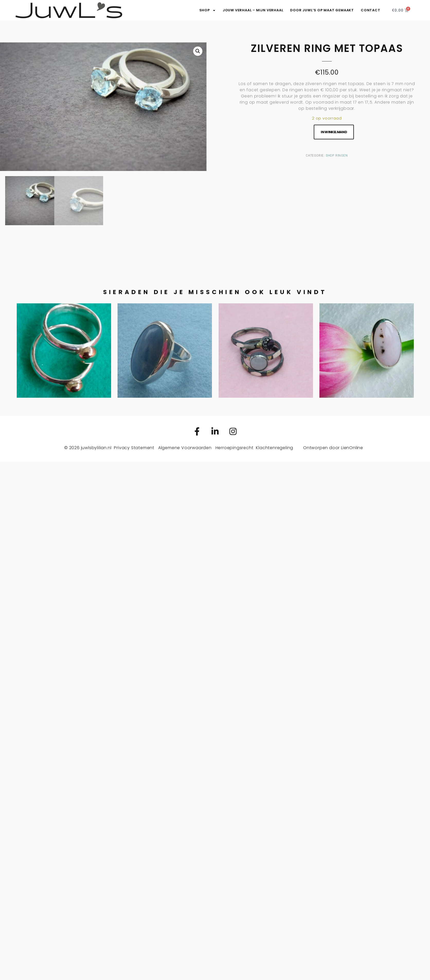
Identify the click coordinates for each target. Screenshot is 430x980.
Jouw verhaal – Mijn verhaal (253, 10)
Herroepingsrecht (235, 448)
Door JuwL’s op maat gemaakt (322, 10)
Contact (371, 10)
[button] (198, 51)
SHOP (208, 10)
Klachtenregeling (275, 448)
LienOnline (352, 448)
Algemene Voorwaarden (185, 448)
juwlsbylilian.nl (96, 448)
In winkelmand (334, 132)
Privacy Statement (134, 448)
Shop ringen (337, 156)
